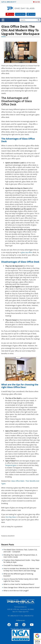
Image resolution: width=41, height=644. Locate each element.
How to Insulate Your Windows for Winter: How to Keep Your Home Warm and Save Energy (21, 569)
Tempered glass (11, 465)
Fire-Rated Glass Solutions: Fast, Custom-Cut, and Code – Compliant (20, 551)
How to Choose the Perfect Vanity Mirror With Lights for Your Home (21, 580)
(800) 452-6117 (11, 2)
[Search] (28, 20)
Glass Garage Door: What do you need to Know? (22, 587)
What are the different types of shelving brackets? (18, 575)
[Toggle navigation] (3, 20)
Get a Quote (32, 14)
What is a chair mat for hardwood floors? (19, 584)
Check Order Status (20, 14)
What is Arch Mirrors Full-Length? (16, 591)
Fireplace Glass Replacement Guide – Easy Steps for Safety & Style (21, 561)
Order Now (11, 14)
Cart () (36, 2)
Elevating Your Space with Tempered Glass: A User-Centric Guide (20, 556)
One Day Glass (11, 517)
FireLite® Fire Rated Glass (13, 565)
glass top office (27, 252)
